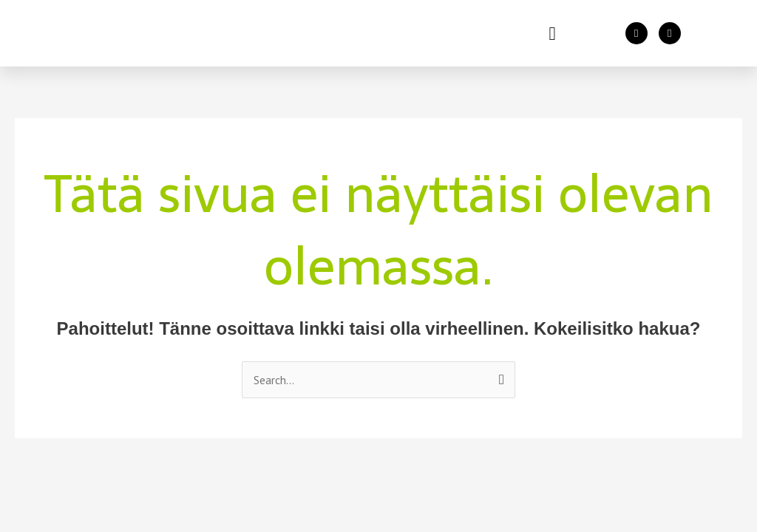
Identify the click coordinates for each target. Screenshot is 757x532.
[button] (552, 33)
